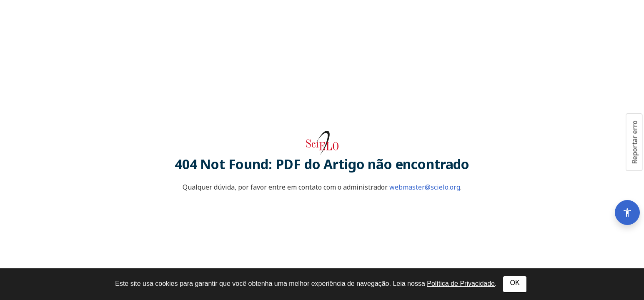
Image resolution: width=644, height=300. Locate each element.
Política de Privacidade (461, 284)
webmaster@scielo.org (425, 187)
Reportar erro (634, 142)
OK (515, 283)
